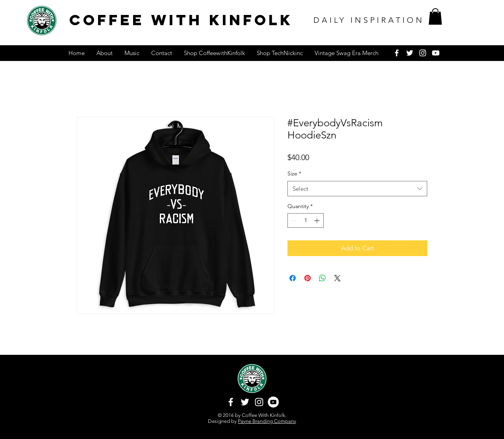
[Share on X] (337, 278)
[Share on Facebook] (293, 278)
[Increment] (318, 220)
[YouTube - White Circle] (273, 402)
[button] (435, 17)
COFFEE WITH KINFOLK (181, 20)
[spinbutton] (306, 220)
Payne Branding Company (267, 421)
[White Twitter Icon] (410, 53)
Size (294, 173)
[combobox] (357, 189)
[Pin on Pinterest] (308, 278)
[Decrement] (294, 220)
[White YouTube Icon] (436, 53)
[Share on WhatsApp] (322, 278)
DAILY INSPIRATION (369, 20)
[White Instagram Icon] (423, 53)
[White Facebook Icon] (397, 53)
